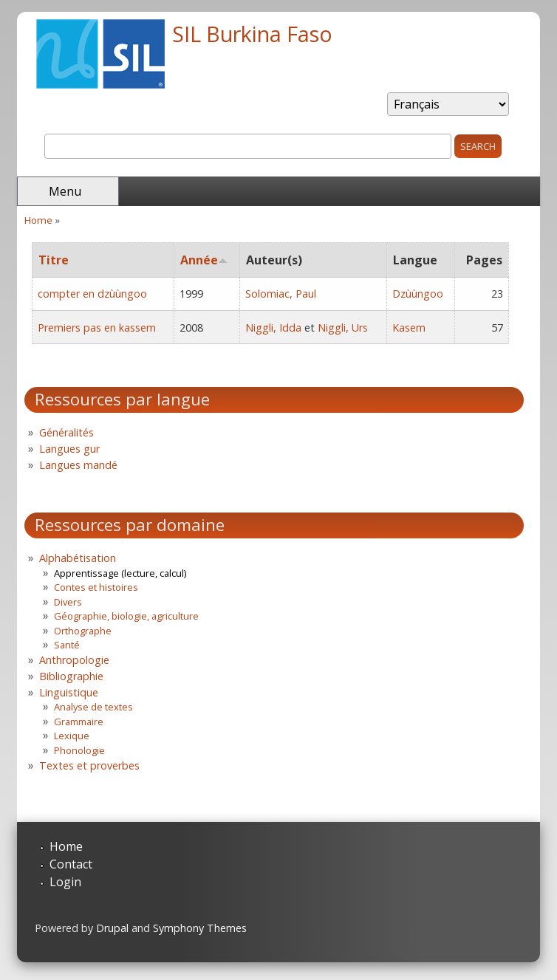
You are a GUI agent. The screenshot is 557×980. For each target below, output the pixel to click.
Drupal (112, 928)
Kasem (409, 328)
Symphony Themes (200, 928)
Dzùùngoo (418, 294)
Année (204, 260)
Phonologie (79, 750)
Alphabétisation (78, 558)
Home (38, 220)
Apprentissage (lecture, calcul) (120, 573)
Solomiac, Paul (281, 294)
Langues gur (69, 449)
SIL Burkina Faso (252, 34)
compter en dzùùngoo (92, 294)
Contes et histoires (96, 587)
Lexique (72, 736)
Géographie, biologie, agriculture (126, 616)
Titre (54, 260)
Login (65, 882)
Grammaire (79, 722)
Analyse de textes (93, 707)
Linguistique (69, 692)
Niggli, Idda (273, 328)
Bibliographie (71, 676)
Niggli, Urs (343, 328)
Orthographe (83, 631)
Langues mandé (78, 465)
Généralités (66, 432)
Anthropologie (74, 660)
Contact (71, 864)
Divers (68, 602)
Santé (67, 645)
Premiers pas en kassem (97, 328)
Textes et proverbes (89, 765)
